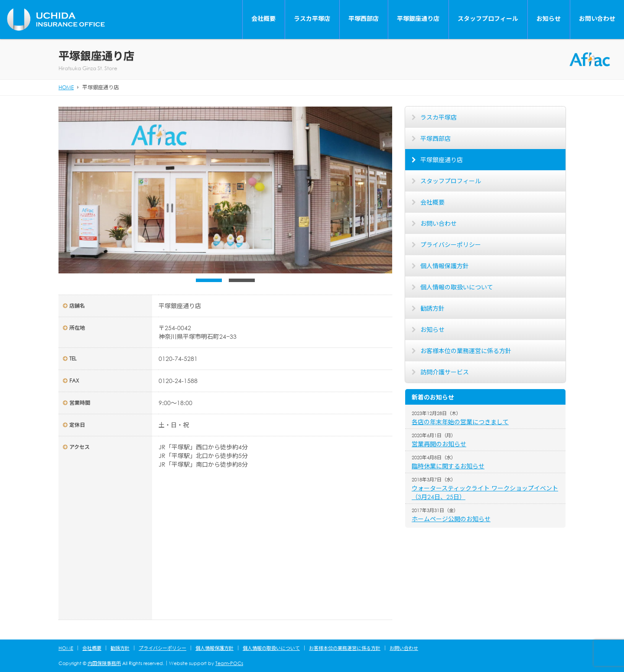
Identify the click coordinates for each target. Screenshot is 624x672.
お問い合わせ (597, 18)
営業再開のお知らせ (439, 444)
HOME (66, 648)
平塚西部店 (364, 18)
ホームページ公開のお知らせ (451, 519)
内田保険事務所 (104, 663)
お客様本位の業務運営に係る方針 (466, 351)
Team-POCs (229, 663)
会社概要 (263, 18)
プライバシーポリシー (451, 245)
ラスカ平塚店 (312, 18)
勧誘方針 (432, 308)
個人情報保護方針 (445, 266)
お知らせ (549, 18)
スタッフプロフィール (488, 18)
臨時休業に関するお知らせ (448, 466)
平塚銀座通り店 (418, 18)
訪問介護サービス (445, 372)
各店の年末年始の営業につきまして (460, 422)
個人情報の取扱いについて (457, 287)
